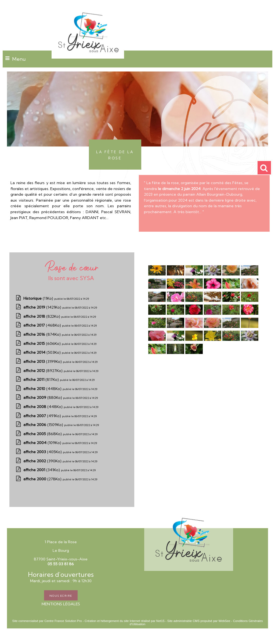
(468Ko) (43, 325)
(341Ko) (42, 470)
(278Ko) (43, 479)
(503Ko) (43, 352)
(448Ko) (43, 389)
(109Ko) (43, 443)
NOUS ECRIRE (61, 595)
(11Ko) (39, 298)
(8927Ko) (44, 371)
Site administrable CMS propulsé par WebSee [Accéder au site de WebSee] (199, 621)
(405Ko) (43, 452)
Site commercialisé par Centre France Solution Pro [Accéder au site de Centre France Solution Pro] (47, 621)
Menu (19, 59)
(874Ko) (43, 334)
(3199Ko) (43, 362)
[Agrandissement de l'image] (157, 274)
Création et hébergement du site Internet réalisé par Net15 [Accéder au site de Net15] (125, 621)
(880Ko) (43, 398)
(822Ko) (42, 316)
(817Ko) (42, 380)
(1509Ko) (44, 425)
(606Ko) (43, 344)
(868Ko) (43, 434)
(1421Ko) (43, 307)
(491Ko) (43, 416)
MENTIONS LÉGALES (61, 604)
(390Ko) (43, 461)
